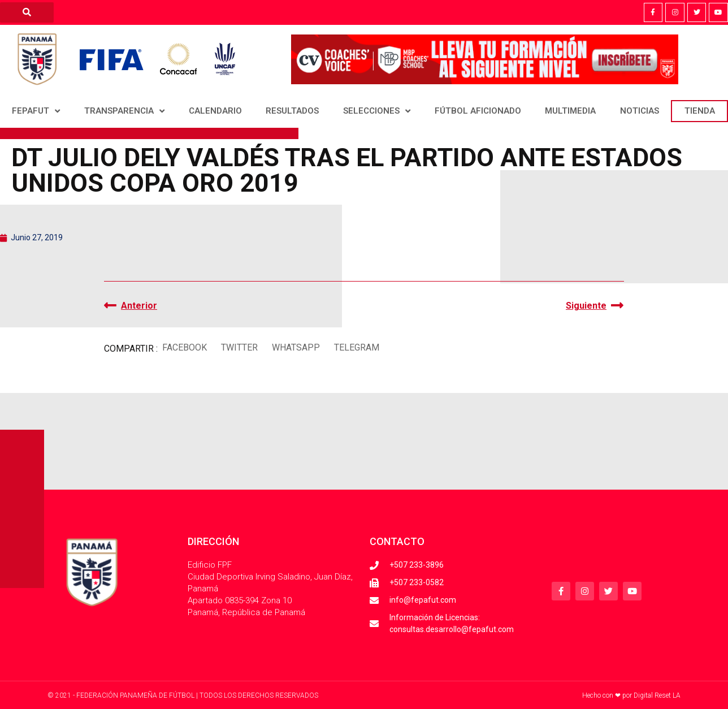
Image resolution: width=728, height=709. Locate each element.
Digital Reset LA (657, 695)
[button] (184, 347)
